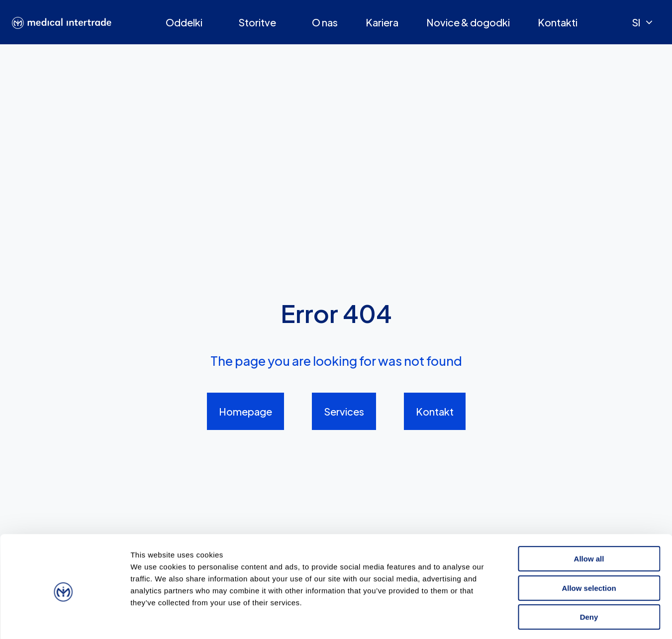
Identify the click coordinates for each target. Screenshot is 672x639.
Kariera (382, 22)
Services (344, 411)
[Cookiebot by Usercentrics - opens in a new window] (64, 620)
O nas (325, 22)
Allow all (589, 517)
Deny (589, 576)
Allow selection (589, 547)
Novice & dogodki (468, 22)
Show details (522, 619)
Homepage (245, 411)
